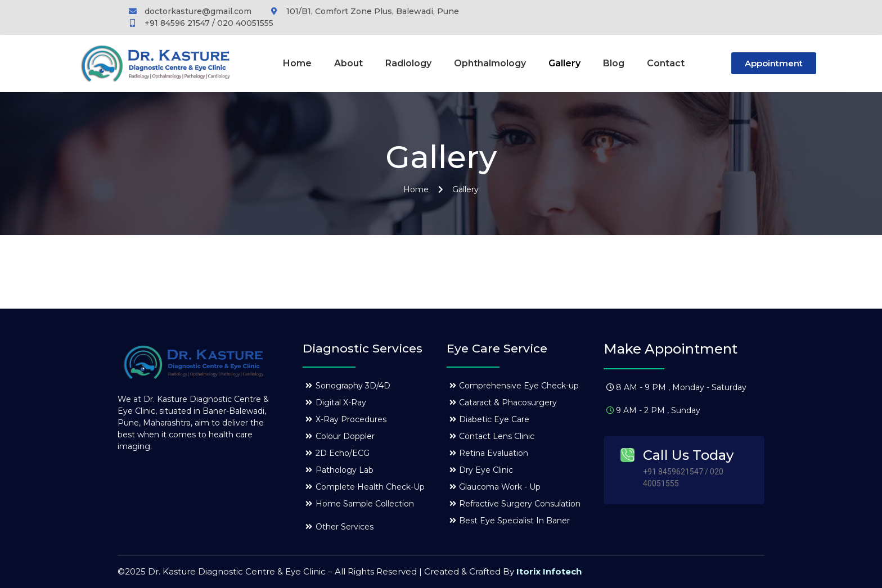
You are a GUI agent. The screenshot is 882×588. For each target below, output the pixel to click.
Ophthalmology (490, 63)
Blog (614, 63)
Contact (666, 63)
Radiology (408, 63)
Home (297, 63)
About (348, 63)
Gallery (564, 63)
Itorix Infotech (549, 571)
